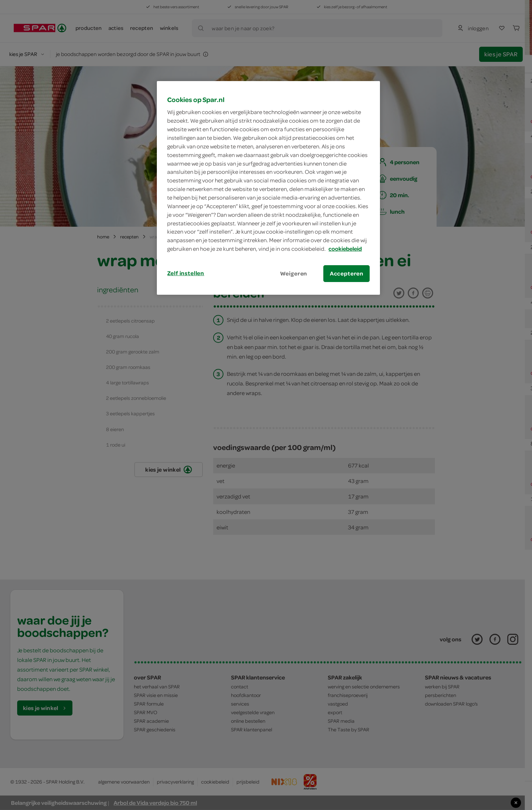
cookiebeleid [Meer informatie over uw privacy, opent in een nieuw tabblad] (345, 249)
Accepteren (347, 273)
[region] (268, 188)
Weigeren (294, 273)
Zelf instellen (186, 273)
